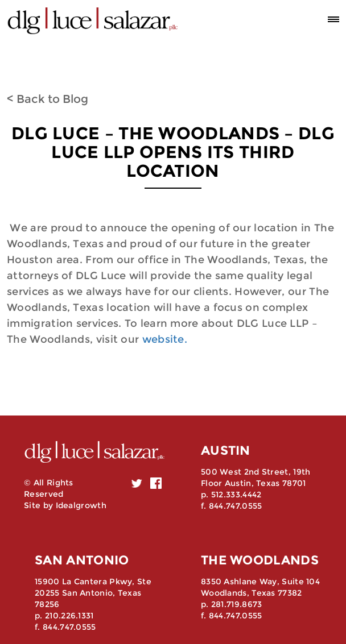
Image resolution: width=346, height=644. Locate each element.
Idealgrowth (81, 505)
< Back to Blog (48, 99)
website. (165, 339)
